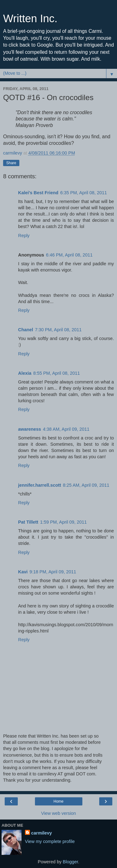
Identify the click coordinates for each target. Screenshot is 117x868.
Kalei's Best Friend (38, 193)
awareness (30, 429)
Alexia (25, 373)
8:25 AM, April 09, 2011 (86, 485)
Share (11, 163)
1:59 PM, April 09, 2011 (64, 522)
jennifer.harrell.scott (40, 485)
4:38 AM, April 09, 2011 (66, 429)
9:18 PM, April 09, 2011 (53, 572)
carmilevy (41, 833)
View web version (59, 813)
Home (58, 801)
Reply (24, 236)
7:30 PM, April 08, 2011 (58, 330)
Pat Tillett (28, 522)
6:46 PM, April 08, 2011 (69, 255)
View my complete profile (50, 841)
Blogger (70, 862)
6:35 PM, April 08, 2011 (84, 193)
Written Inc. (30, 18)
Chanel (26, 330)
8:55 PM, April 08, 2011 (56, 373)
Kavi (23, 572)
